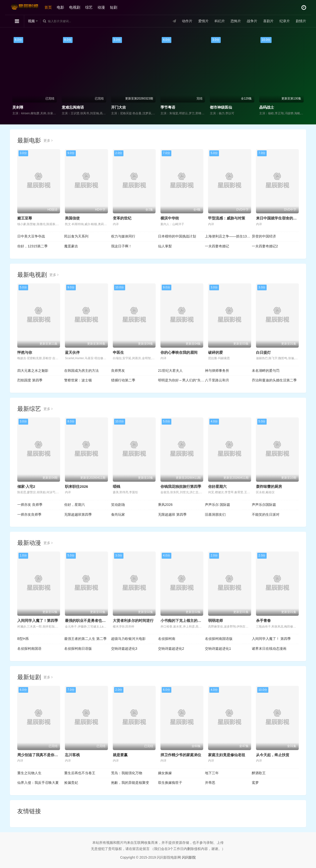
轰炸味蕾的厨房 (269, 486)
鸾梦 (255, 783)
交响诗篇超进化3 (124, 649)
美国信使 (72, 218)
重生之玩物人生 (29, 773)
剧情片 (301, 21)
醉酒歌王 (259, 773)
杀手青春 (263, 621)
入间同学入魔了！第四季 (38, 621)
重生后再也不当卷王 (80, 773)
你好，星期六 (75, 505)
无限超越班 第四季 (172, 514)
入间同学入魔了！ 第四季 (271, 639)
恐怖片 (236, 21)
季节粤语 (168, 107)
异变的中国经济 (264, 236)
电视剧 (75, 7)
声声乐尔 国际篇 (217, 505)
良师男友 (118, 371)
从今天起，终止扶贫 (273, 755)
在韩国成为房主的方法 (81, 371)
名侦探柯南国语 (29, 649)
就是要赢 (120, 755)
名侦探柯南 (167, 639)
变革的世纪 (122, 218)
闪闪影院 (189, 857)
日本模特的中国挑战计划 (177, 236)
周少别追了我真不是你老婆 (39, 755)
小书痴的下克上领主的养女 (183, 621)
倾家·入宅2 (26, 486)
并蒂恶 (210, 783)
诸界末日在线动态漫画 (269, 649)
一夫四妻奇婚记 (217, 246)
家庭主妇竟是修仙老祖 (227, 755)
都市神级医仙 (221, 107)
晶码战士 (267, 107)
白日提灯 (263, 352)
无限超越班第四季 (78, 514)
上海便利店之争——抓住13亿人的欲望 (228, 236)
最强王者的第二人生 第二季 (85, 639)
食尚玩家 (118, 514)
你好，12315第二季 (32, 246)
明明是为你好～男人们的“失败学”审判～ (181, 380)
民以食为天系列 (76, 236)
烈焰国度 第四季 (30, 380)
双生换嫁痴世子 (170, 783)
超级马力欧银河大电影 (128, 639)
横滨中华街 (170, 218)
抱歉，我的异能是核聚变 (130, 783)
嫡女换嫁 (165, 773)
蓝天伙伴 (72, 352)
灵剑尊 (18, 107)
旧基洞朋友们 (215, 514)
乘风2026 (165, 505)
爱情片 (203, 21)
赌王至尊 (25, 218)
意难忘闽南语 (73, 107)
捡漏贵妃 (71, 783)
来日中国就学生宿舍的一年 (278, 218)
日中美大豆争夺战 (31, 236)
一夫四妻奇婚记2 (265, 246)
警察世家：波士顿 (78, 380)
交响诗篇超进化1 (218, 649)
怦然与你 (25, 352)
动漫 (101, 7)
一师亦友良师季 (29, 514)
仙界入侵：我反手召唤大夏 (38, 783)
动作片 (187, 21)
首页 (48, 7)
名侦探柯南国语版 (219, 639)
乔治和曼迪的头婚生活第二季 (274, 380)
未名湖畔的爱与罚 (266, 371)
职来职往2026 (76, 486)
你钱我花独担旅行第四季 (181, 486)
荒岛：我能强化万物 (127, 773)
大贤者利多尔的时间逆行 (133, 621)
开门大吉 (118, 107)
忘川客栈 (72, 755)
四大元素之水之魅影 (33, 371)
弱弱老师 (216, 621)
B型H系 (23, 639)
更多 (48, 140)
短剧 (114, 7)
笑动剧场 (118, 505)
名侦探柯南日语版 (78, 649)
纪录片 (285, 21)
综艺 (89, 7)
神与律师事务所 (217, 371)
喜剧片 (268, 21)
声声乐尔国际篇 (264, 505)
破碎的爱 (216, 352)
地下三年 (212, 773)
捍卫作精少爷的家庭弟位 (181, 755)
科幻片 (220, 21)
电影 (60, 7)
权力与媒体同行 (123, 236)
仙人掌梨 (165, 246)
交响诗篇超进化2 (171, 649)
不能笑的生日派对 (266, 514)
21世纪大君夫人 (170, 371)
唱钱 (117, 486)
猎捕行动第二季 (123, 380)
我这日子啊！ (121, 246)
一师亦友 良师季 (30, 505)
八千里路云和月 (217, 380)
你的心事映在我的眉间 (179, 352)
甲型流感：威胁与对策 (227, 218)
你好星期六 (217, 486)
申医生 (118, 352)
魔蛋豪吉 (71, 246)
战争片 (252, 21)
